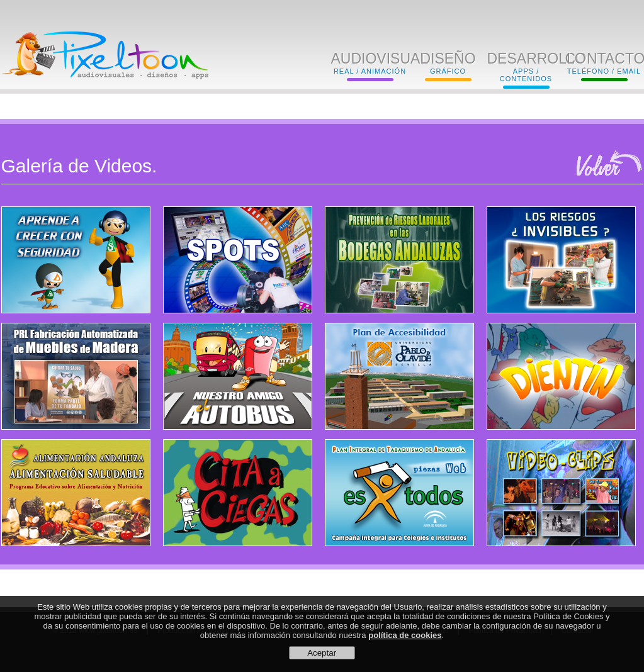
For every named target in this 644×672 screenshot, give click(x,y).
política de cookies (405, 636)
